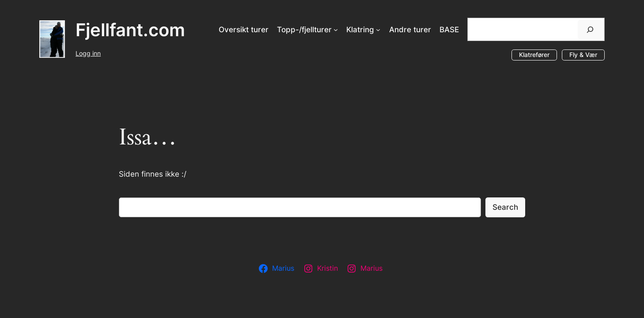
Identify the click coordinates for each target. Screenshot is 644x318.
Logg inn (88, 53)
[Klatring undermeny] (378, 30)
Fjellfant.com (130, 30)
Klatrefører (534, 55)
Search (505, 207)
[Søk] (590, 29)
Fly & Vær (583, 55)
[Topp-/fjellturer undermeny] (336, 30)
